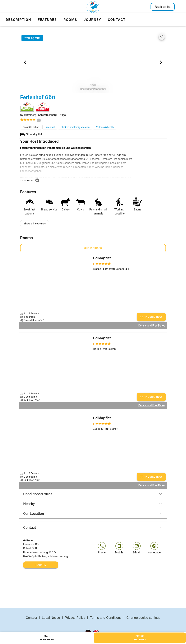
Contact (93, 528)
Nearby (93, 504)
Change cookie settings (143, 618)
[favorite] (162, 37)
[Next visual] (161, 62)
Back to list (163, 7)
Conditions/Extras (93, 494)
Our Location (93, 513)
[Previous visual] (25, 62)
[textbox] (77, 162)
